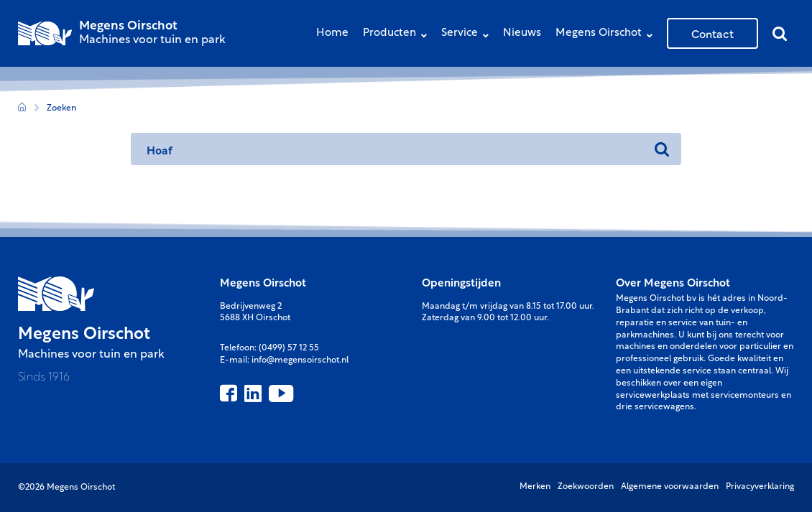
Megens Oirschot (608, 35)
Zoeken (61, 108)
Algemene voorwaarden (670, 487)
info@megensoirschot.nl (300, 360)
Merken (535, 487)
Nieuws (522, 33)
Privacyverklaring (760, 487)
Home (332, 33)
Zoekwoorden (586, 487)
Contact (712, 33)
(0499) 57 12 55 (289, 348)
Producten (398, 35)
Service (469, 35)
